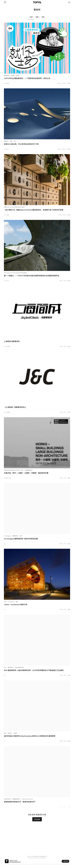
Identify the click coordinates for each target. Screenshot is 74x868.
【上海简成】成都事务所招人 (15, 407)
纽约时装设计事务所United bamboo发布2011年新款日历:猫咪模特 (30, 736)
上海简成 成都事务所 (12, 341)
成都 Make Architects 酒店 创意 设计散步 (14, 207)
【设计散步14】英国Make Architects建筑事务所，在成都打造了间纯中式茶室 (34, 210)
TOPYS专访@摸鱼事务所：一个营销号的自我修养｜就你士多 (27, 78)
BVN (5, 667)
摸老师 (18, 75)
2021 (15, 141)
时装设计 (10, 733)
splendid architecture (27, 799)
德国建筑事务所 (16, 799)
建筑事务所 (15, 536)
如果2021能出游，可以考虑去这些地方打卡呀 (21, 144)
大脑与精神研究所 (19, 667)
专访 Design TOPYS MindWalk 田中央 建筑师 (15, 273)
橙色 (17, 602)
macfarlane (11, 602)
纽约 (5, 733)
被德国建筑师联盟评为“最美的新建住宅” (20, 802)
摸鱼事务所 (7, 75)
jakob (5, 602)
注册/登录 (37, 819)
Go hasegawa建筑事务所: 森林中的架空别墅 (21, 539)
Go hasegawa (7, 536)
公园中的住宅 (7, 799)
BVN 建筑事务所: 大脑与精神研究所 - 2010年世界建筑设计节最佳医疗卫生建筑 (34, 670)
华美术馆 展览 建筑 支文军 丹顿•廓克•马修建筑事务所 (18, 470)
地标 (11, 141)
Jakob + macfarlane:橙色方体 (16, 604)
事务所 (15, 733)
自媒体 (13, 75)
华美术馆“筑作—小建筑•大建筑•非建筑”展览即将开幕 (26, 473)
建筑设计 (6, 141)
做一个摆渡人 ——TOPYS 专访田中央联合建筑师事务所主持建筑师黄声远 (32, 276)
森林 (21, 536)
